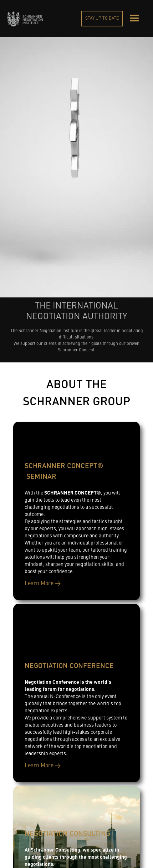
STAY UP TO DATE (102, 19)
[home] (25, 19)
